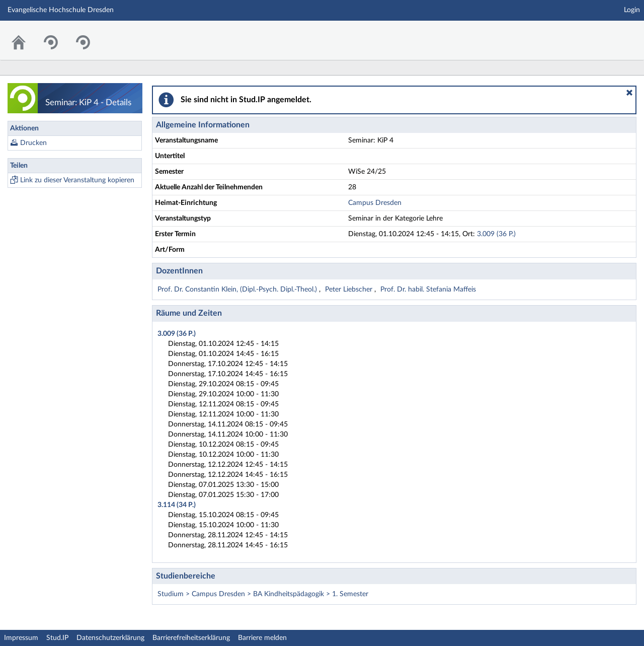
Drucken (33, 143)
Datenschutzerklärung (110, 638)
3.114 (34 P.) (177, 505)
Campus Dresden (375, 203)
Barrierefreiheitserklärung (191, 638)
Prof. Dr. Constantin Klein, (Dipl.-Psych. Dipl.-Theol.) (238, 290)
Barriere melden (262, 638)
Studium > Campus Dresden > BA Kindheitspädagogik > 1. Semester (263, 594)
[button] (629, 93)
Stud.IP (57, 638)
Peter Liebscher (350, 290)
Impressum (21, 638)
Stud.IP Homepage (605, 34)
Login (632, 10)
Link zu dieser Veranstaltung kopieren (77, 180)
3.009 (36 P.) (496, 234)
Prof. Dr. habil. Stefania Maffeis (428, 290)
